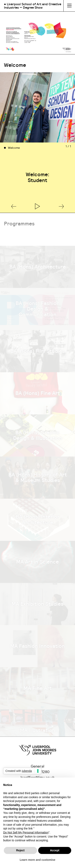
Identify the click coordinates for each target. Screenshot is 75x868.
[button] (14, 207)
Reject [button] (20, 850)
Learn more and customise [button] (37, 860)
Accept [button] (55, 850)
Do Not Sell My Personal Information (26, 832)
